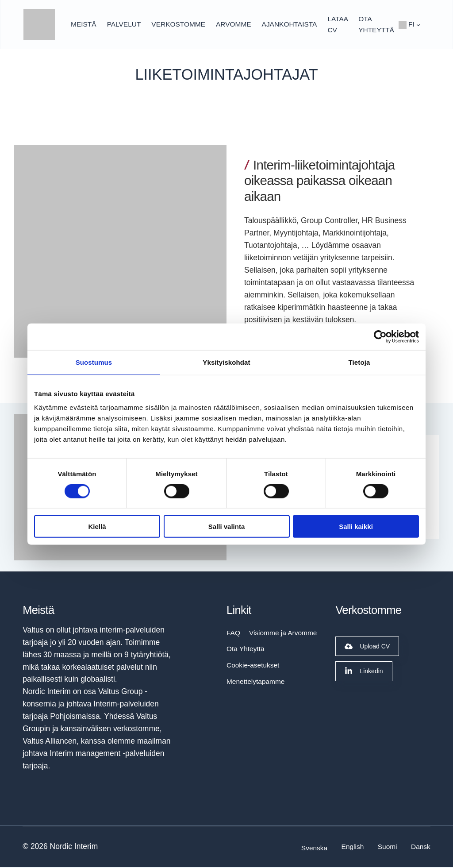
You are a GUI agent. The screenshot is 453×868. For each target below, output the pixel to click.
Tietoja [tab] (359, 362)
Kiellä (97, 527)
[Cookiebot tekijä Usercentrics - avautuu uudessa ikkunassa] (380, 336)
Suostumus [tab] (94, 362)
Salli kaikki (356, 527)
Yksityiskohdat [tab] (226, 362)
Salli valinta (227, 527)
